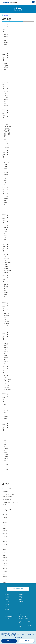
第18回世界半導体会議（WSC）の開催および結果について (7, 319)
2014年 (5, 544)
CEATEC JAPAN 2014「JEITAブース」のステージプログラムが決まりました (6, 174)
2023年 (5, 520)
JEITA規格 (22, 602)
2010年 (5, 555)
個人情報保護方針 (23, 619)
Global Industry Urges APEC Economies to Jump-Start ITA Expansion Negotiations (7, 383)
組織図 (6, 599)
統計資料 (5, 491)
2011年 (5, 552)
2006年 (5, 566)
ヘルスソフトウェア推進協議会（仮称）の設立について (6, 412)
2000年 (5, 582)
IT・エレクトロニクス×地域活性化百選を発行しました (6, 99)
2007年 (5, 563)
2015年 (5, 542)
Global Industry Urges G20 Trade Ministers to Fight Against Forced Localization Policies (7, 264)
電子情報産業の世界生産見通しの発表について (6, 40)
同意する (9, 641)
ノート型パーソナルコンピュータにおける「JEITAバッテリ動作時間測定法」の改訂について (6, 452)
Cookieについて (19, 638)
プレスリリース (7, 489)
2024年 (5, 517)
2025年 (5, 515)
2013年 (5, 547)
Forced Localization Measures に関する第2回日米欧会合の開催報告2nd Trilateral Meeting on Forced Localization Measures (7, 136)
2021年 (5, 525)
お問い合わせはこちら (18, 589)
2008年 (5, 560)
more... (7, 469)
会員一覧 (7, 604)
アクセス (21, 614)
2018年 (5, 534)
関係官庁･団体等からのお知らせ (11, 502)
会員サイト (7, 619)
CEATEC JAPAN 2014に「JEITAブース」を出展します (6, 232)
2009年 (5, 558)
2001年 (5, 579)
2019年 (5, 531)
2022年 (5, 523)
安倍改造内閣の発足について (6, 201)
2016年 (5, 539)
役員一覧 (7, 602)
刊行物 (5, 505)
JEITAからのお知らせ (9, 494)
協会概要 (7, 597)
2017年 (5, 536)
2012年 (5, 550)
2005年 (5, 569)
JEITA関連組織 (7, 499)
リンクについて (23, 616)
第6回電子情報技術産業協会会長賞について (6, 291)
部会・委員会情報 (8, 497)
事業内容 (21, 595)
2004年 (5, 571)
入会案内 (7, 607)
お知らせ (6, 15)
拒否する (27, 641)
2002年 (5, 577)
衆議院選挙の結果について (6, 66)
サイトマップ (8, 614)
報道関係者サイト (9, 616)
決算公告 (7, 609)
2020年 (5, 528)
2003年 (5, 574)
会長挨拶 (7, 595)
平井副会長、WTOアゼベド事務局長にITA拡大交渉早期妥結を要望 (6, 354)
